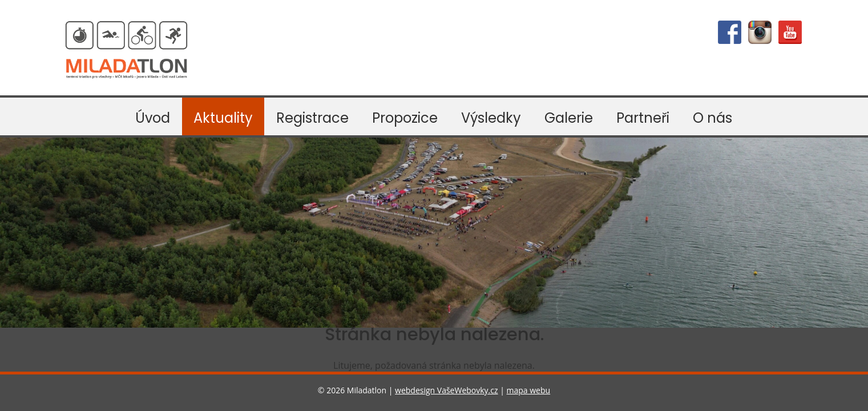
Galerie (569, 118)
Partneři (643, 118)
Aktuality (223, 118)
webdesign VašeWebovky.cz (446, 390)
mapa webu (529, 390)
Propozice (405, 118)
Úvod (153, 118)
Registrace (312, 118)
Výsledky (491, 118)
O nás (712, 118)
